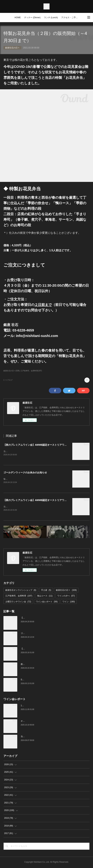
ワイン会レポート (47, 602)
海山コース (45, 596)
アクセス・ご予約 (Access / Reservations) (71, 18)
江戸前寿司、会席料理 (19, 596)
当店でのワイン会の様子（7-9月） (37, 737)
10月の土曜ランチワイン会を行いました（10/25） (44, 706)
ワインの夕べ (66, 596)
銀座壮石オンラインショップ (21, 591)
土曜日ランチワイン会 (18, 602)
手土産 (46, 591)
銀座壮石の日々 (12, 48)
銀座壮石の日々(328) (11, 371)
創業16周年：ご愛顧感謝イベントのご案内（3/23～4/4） (47, 665)
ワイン (69, 602)
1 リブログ (8, 380)
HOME (18, 18)
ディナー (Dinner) (32, 18)
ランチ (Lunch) (51, 18)
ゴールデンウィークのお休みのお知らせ (25, 473)
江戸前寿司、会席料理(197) (31, 371)
